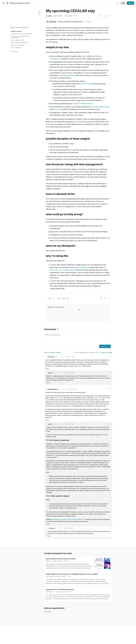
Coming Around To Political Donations (60, 589)
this (76, 122)
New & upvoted (56, 353)
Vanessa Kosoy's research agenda (62, 270)
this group (57, 109)
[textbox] (78, 338)
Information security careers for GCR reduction (68, 519)
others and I (97, 398)
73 (66, 561)
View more (48, 612)
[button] (59, 299)
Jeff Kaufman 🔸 (50, 592)
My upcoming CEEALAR (70, 11)
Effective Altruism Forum (18, 3)
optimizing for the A (67, 75)
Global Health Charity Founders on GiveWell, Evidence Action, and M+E (72, 574)
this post (58, 398)
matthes (48, 561)
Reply (47, 369)
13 (69, 576)
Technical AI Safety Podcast (83, 104)
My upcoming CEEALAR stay (20, 27)
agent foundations (81, 267)
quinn (50, 16)
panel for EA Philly (87, 84)
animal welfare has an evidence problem (61, 559)
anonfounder (49, 576)
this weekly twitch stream (100, 107)
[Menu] (3, 3)
